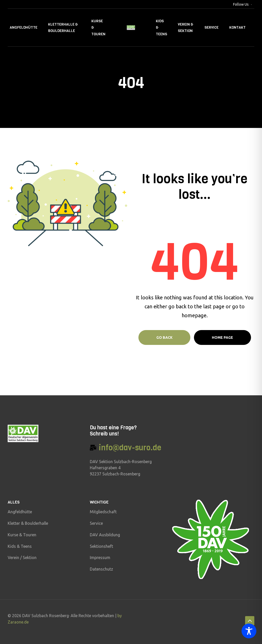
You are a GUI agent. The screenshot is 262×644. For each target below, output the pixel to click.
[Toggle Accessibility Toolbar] (249, 631)
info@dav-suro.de (130, 448)
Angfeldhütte (24, 28)
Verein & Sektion (186, 28)
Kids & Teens (161, 28)
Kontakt (237, 28)
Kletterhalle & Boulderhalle (63, 28)
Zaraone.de (18, 622)
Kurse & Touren (98, 28)
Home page (222, 337)
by (120, 616)
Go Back (164, 337)
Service (211, 28)
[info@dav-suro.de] (93, 448)
